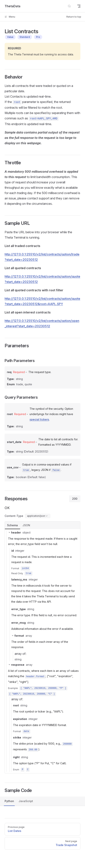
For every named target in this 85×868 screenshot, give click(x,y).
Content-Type (14, 516)
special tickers (39, 419)
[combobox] (38, 516)
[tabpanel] (42, 651)
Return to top (74, 17)
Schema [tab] (12, 525)
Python (9, 801)
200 (75, 499)
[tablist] (42, 525)
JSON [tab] (26, 525)
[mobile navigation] (79, 6)
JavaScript (26, 801)
